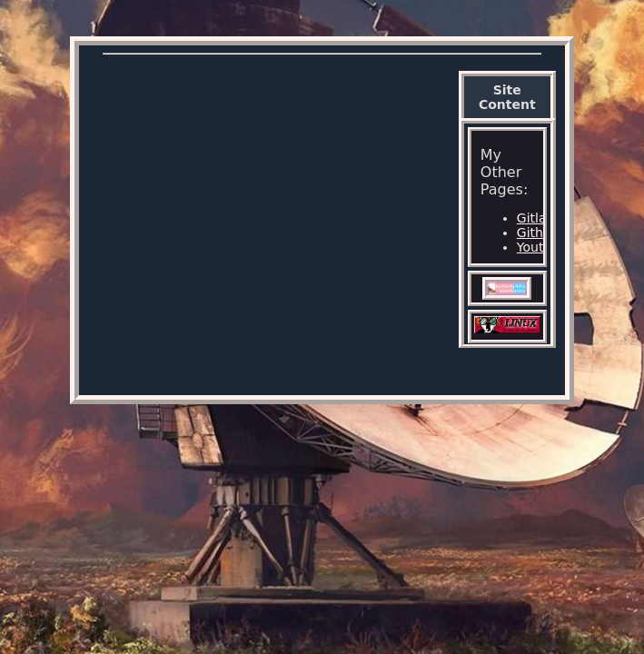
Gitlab (536, 218)
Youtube (542, 247)
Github (538, 233)
